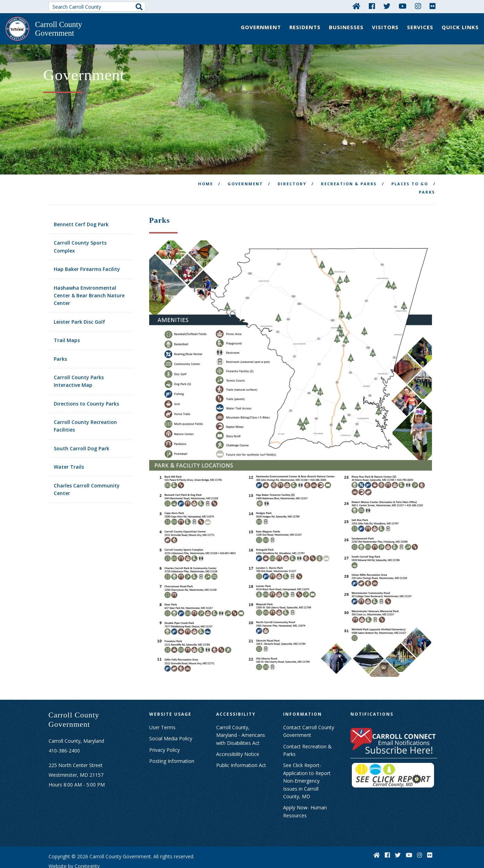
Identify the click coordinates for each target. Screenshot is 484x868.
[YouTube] (403, 6)
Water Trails (69, 446)
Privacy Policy (164, 729)
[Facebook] (372, 6)
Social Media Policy (171, 718)
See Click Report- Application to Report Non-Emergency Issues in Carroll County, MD (307, 760)
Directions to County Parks (86, 383)
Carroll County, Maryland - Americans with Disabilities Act (241, 714)
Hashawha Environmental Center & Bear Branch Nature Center (89, 275)
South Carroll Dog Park (82, 428)
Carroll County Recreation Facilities (85, 405)
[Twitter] (387, 6)
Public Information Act (241, 744)
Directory (292, 163)
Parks (60, 338)
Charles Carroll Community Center (87, 469)
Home (206, 163)
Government (261, 27)
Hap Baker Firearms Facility (87, 248)
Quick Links (460, 27)
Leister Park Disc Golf (79, 301)
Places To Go (410, 163)
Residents (305, 27)
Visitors (385, 27)
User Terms (162, 707)
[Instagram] (418, 6)
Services (420, 27)
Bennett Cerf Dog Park (81, 203)
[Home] (356, 6)
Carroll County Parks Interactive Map (79, 360)
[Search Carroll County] (97, 7)
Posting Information (172, 740)
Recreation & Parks (349, 163)
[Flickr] (433, 6)
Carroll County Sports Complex (80, 226)
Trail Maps (67, 319)
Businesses (346, 27)
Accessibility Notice (238, 733)
